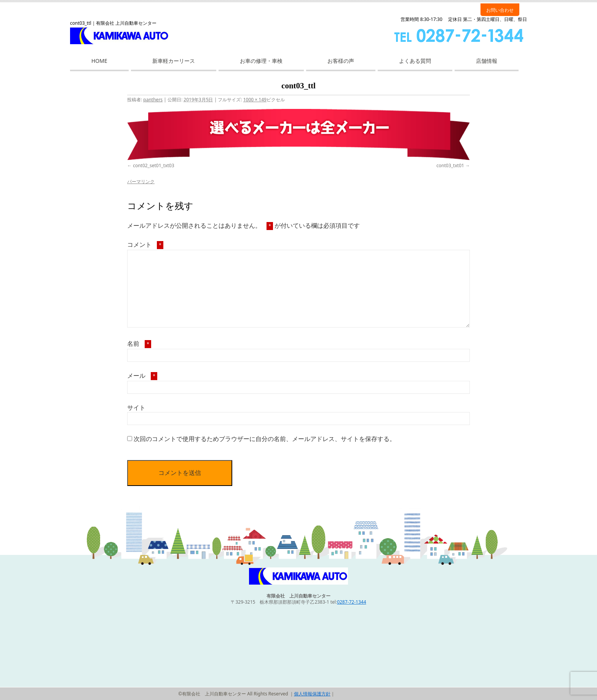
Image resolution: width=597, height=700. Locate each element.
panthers (153, 100)
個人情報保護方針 (312, 694)
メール (142, 376)
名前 (139, 344)
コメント (145, 245)
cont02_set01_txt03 (153, 165)
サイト (136, 408)
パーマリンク (141, 181)
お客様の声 (341, 61)
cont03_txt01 (450, 165)
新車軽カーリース (174, 61)
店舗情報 (487, 61)
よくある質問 (415, 61)
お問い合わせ (500, 10)
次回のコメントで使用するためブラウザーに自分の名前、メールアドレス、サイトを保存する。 (265, 439)
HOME (99, 61)
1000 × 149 (255, 100)
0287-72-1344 (351, 602)
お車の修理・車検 (261, 61)
